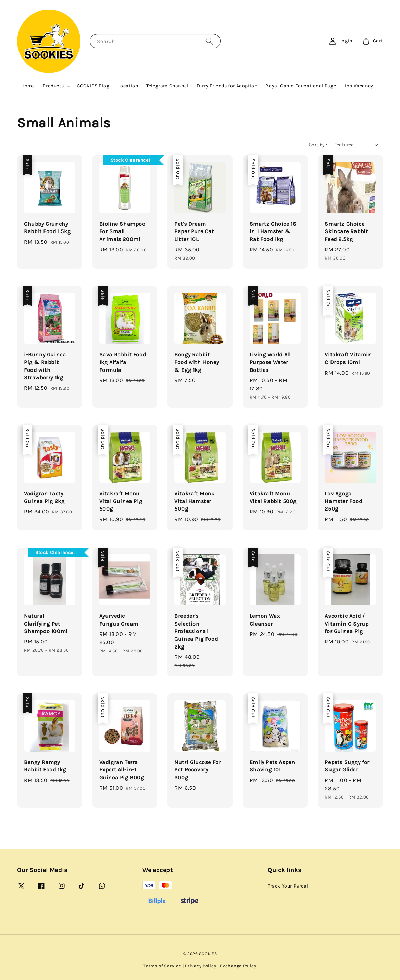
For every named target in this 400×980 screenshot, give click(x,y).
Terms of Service (162, 966)
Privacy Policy (201, 966)
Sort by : (318, 145)
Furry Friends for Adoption (227, 86)
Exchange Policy (238, 966)
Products (53, 86)
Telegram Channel (167, 86)
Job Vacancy (359, 86)
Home (28, 86)
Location (128, 86)
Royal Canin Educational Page (301, 86)
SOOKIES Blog (93, 86)
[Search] (209, 41)
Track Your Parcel (288, 886)
